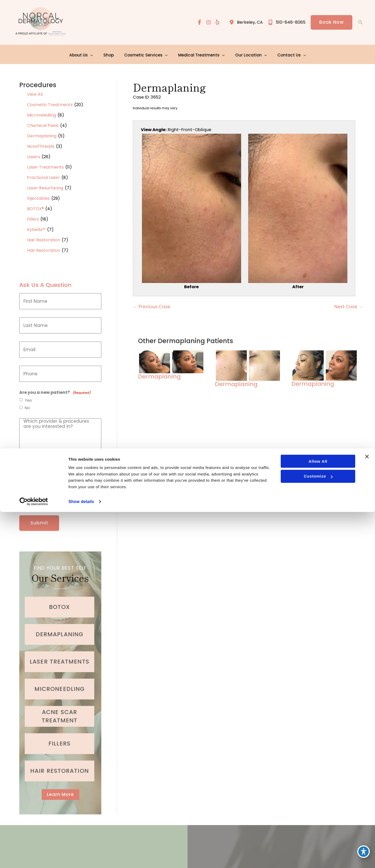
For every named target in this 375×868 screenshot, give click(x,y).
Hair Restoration (44, 238)
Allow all (318, 816)
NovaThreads (41, 144)
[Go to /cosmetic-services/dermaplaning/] (60, 629)
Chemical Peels (43, 123)
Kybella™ (36, 227)
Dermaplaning (42, 134)
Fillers (33, 217)
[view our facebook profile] (199, 23)
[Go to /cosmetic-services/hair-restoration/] (60, 766)
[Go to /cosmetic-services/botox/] (60, 602)
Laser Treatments (45, 165)
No (28, 406)
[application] (94, 53)
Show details (82, 857)
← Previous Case (152, 306)
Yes (29, 398)
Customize (318, 831)
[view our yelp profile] (217, 23)
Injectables (38, 196)
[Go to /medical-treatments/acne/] (60, 711)
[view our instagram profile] (208, 23)
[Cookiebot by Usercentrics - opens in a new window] (34, 858)
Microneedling (42, 113)
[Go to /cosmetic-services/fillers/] (60, 738)
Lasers (34, 155)
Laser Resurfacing (45, 186)
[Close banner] (367, 811)
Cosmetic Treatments (50, 103)
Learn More (60, 790)
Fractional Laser (43, 175)
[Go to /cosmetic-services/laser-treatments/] (60, 657)
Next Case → (349, 306)
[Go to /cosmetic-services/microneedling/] (60, 684)
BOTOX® (35, 207)
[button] (331, 23)
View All (35, 92)
